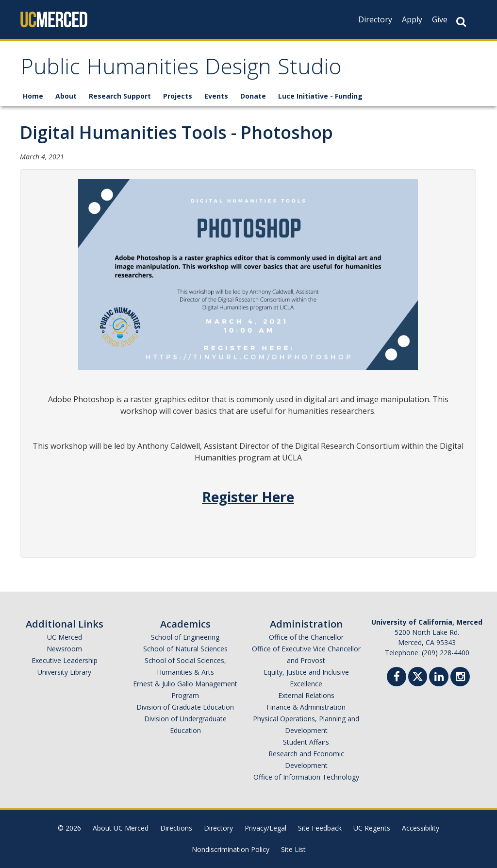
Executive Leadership (65, 660)
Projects (178, 96)
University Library (64, 672)
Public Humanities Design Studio (181, 70)
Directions (176, 828)
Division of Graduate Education (185, 707)
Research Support (120, 96)
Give (440, 19)
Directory (375, 19)
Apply (412, 19)
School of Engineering (185, 637)
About (66, 96)
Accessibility (421, 828)
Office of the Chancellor (306, 637)
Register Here (248, 497)
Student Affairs (306, 742)
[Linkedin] (439, 678)
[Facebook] (397, 678)
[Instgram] (460, 678)
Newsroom (64, 649)
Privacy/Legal (265, 828)
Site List (293, 849)
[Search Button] (461, 22)
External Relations (306, 695)
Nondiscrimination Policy (231, 849)
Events (216, 96)
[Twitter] (418, 675)
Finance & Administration (306, 707)
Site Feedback (320, 828)
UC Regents (372, 828)
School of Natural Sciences (185, 649)
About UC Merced (121, 828)
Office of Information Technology (306, 777)
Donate (253, 96)
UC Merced (65, 637)
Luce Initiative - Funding (320, 96)
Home (33, 96)
